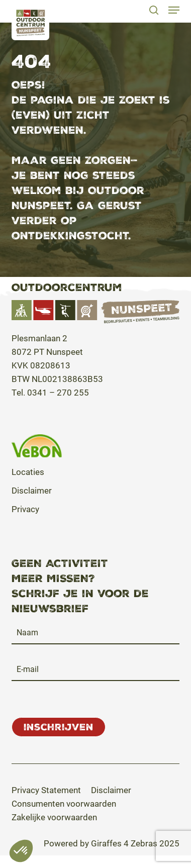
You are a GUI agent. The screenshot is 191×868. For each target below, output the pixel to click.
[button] (174, 10)
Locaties (28, 472)
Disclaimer (32, 490)
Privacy (25, 509)
